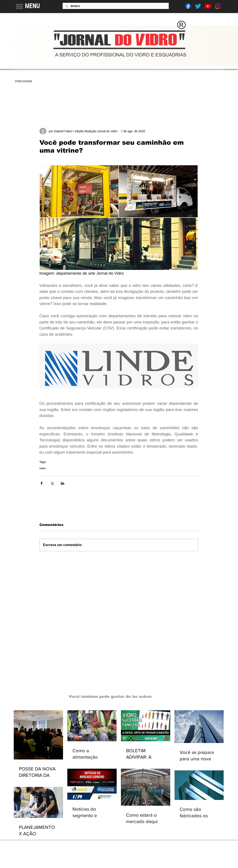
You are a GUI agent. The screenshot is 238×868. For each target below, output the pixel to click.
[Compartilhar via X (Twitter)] (52, 483)
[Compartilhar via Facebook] (41, 483)
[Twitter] (198, 6)
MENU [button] (32, 6)
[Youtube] (208, 6)
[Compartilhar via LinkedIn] (63, 483)
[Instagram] (218, 6)
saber (43, 468)
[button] (19, 6)
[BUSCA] (115, 6)
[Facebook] (188, 6)
